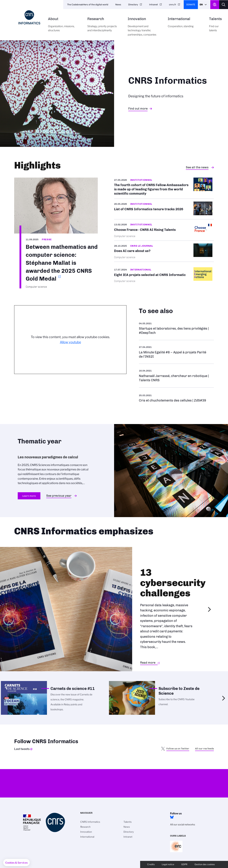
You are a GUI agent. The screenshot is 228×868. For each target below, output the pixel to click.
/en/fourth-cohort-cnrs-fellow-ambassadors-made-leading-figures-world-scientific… (164, 188)
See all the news (197, 167)
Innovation (144, 29)
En (201, 5)
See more (176, 328)
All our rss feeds (204, 748)
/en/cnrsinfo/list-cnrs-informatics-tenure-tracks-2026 (164, 209)
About (64, 27)
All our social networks (183, 824)
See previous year (59, 496)
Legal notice (168, 864)
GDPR (184, 864)
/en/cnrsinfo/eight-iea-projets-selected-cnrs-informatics (164, 275)
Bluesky (172, 817)
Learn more (29, 496)
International (184, 25)
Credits (151, 864)
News (118, 5)
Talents (215, 27)
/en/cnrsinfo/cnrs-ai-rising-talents (164, 230)
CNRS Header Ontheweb (215, 5)
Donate (191, 5)
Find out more (138, 108)
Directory (133, 5)
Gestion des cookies (205, 864)
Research (104, 27)
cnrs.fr (173, 5)
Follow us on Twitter (178, 748)
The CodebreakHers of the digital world (88, 5)
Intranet (154, 5)
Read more (148, 663)
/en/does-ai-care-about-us (164, 251)
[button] (16, 863)
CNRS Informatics (90, 822)
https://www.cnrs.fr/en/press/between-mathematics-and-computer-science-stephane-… (56, 233)
